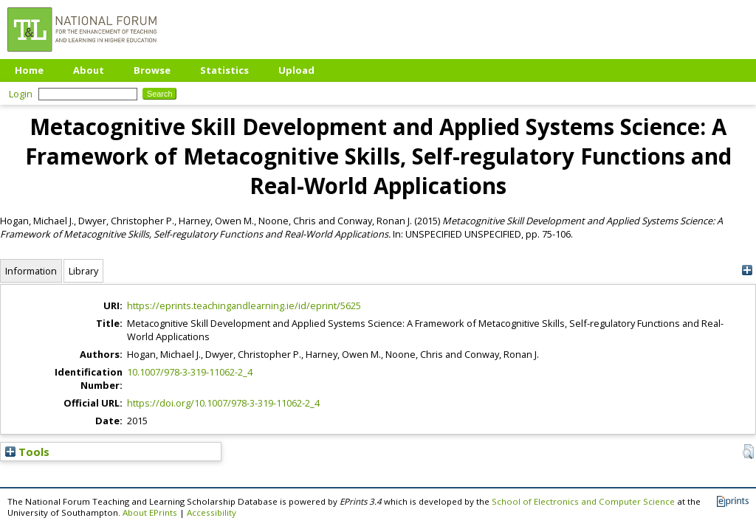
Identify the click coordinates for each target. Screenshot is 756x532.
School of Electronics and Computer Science (583, 501)
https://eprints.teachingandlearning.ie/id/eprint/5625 (244, 305)
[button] (748, 452)
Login (21, 94)
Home (29, 70)
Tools (27, 452)
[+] (747, 270)
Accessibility (212, 512)
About (89, 70)
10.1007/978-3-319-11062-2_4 (190, 372)
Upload (296, 70)
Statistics (224, 70)
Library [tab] (83, 271)
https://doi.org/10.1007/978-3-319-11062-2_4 (223, 403)
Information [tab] (31, 271)
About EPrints (150, 512)
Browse (152, 70)
